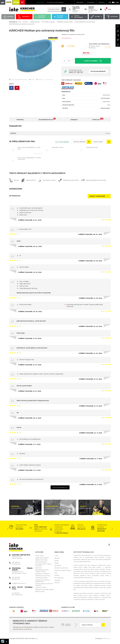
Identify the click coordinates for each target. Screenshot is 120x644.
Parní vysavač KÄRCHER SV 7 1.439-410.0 (29, 148)
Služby (96, 17)
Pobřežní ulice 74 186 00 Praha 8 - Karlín (22, 571)
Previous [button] (8, 529)
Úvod (19, 22)
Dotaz (32, 80)
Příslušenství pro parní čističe (65, 22)
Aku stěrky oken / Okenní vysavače (43, 565)
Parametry (20, 120)
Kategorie (74, 120)
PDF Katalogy (59, 578)
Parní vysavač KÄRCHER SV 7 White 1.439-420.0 (29, 158)
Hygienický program (42, 17)
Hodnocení (98, 119)
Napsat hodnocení (99, 196)
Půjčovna (112, 17)
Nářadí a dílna (40, 592)
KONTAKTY (102, 2)
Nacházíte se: (13, 22)
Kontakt (57, 583)
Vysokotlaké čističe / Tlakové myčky (42, 571)
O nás (56, 556)
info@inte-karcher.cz (19, 583)
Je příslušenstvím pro (47, 119)
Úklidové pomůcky (60, 17)
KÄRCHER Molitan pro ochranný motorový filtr (22, 24)
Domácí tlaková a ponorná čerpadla (44, 584)
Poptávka (57, 580)
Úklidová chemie (41, 587)
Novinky (8, 17)
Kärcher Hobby (105, 108)
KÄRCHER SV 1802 (92, 147)
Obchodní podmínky (61, 568)
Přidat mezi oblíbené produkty (18, 80)
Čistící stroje (39, 556)
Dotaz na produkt (98, 71)
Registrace (91, 2)
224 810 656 (16, 577)
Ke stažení (58, 565)
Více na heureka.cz (60, 487)
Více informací (66, 38)
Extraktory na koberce (42, 574)
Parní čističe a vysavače (48, 22)
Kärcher (57, 558)
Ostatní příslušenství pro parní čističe (85, 22)
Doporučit (40, 80)
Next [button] (112, 529)
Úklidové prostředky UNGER (44, 589)
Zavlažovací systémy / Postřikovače (43, 581)
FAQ (56, 573)
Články (57, 563)
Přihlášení (80, 2)
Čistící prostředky (79, 17)
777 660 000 (16, 564)
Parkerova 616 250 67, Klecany (21, 557)
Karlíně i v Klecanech (101, 593)
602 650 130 (16, 579)
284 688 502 (16, 562)
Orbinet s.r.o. (107, 638)
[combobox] (81, 142)
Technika (24, 17)
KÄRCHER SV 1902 (58, 147)
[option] (34, 56)
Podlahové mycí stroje (43, 576)
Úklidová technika (35, 22)
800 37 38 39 (76, 72)
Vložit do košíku (93, 61)
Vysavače (38, 568)
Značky (57, 575)
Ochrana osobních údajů (63, 570)
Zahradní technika (41, 578)
